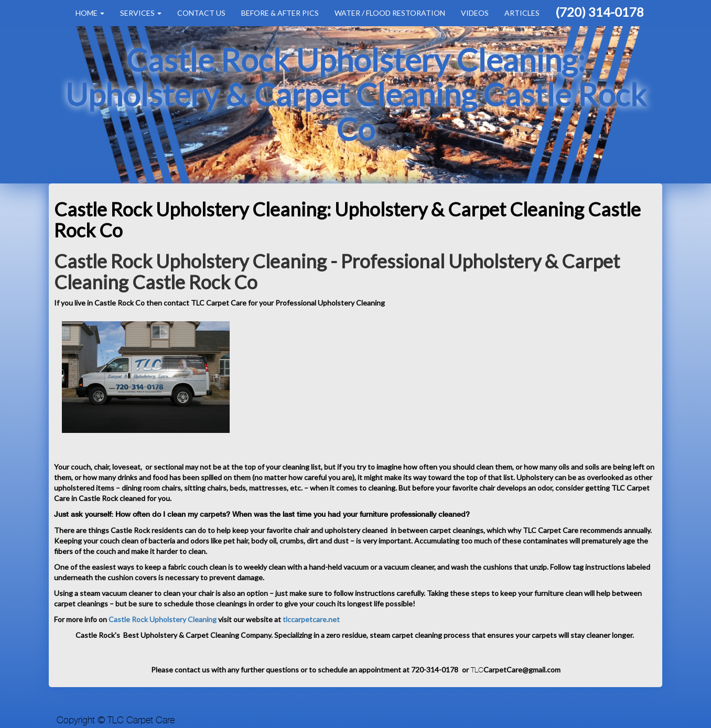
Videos (475, 13)
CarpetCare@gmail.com (522, 670)
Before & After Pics (280, 13)
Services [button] (141, 13)
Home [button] (90, 13)
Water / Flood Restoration (390, 13)
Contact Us (201, 13)
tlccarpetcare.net (311, 619)
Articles (522, 13)
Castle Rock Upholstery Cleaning (162, 619)
